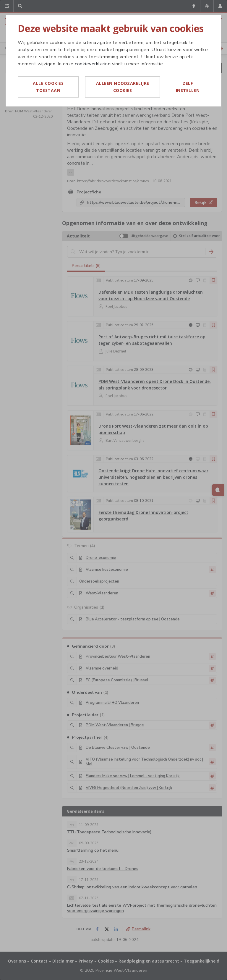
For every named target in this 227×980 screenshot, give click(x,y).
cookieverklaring (93, 64)
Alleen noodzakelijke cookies (123, 87)
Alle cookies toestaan (48, 87)
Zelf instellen (188, 87)
